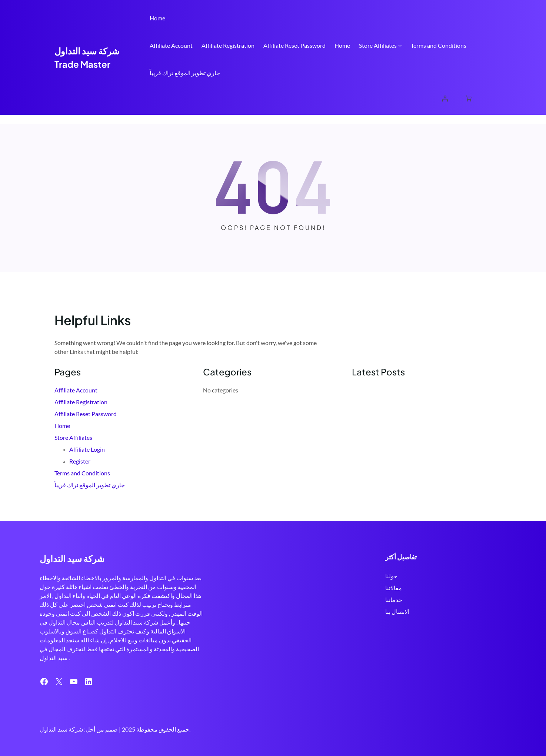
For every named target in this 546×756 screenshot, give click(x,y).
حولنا (391, 576)
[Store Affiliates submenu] (400, 46)
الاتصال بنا (397, 611)
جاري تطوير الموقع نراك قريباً (185, 73)
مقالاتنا (393, 588)
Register (80, 461)
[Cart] (469, 98)
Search (488, 99)
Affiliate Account (171, 45)
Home (157, 18)
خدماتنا (393, 600)
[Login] (445, 98)
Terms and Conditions (439, 45)
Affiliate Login (87, 449)
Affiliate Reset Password (294, 45)
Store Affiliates (378, 45)
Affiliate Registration (228, 45)
